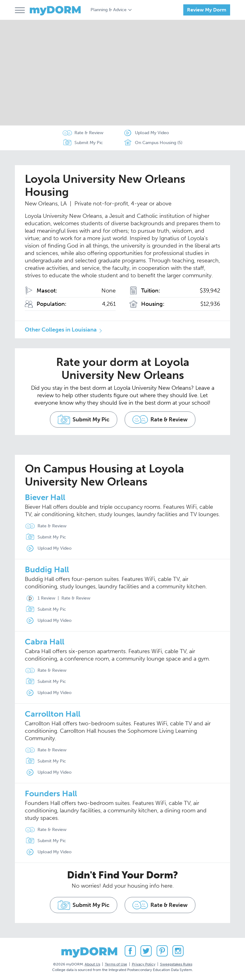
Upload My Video (152, 133)
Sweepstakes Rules (176, 964)
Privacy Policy (144, 964)
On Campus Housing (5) (153, 143)
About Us (92, 964)
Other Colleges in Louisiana (61, 330)
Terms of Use (116, 964)
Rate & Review (89, 133)
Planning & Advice (109, 10)
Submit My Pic (89, 143)
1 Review (39, 598)
